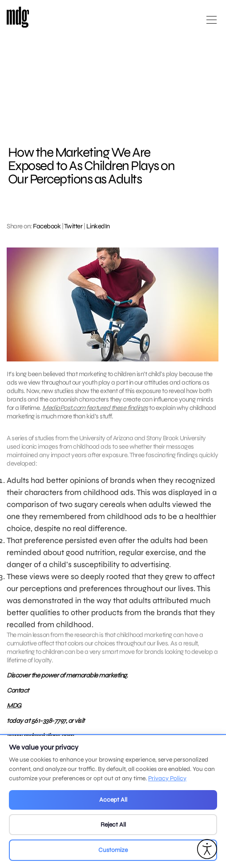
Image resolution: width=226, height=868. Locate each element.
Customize (113, 850)
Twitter (73, 226)
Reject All (113, 825)
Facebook (47, 226)
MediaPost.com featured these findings (95, 408)
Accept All (113, 800)
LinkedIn (98, 226)
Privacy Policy (167, 778)
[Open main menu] (212, 23)
